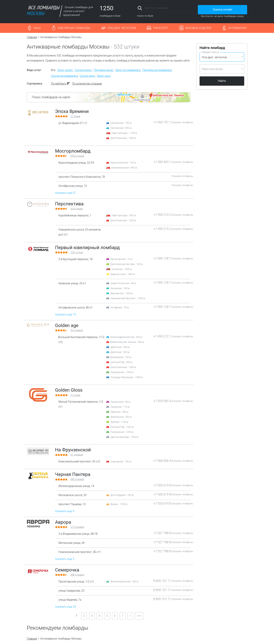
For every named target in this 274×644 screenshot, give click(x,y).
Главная (32, 37)
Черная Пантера (73, 474)
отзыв (75, 116)
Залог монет (65, 70)
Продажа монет (104, 70)
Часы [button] (37, 28)
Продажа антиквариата (157, 70)
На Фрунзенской (73, 450)
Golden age (67, 325)
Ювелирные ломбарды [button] (74, 28)
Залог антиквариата (128, 70)
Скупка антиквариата (64, 76)
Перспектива (69, 204)
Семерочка (67, 570)
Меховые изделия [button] (198, 28)
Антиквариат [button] (238, 28)
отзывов (77, 330)
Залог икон (104, 76)
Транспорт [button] (160, 28)
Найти (222, 81)
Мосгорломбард (73, 151)
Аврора (63, 522)
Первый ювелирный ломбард (87, 248)
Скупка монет (83, 70)
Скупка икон (87, 76)
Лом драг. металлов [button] (122, 28)
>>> (139, 616)
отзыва (77, 156)
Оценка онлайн (223, 9)
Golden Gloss (69, 390)
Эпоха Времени (72, 111)
